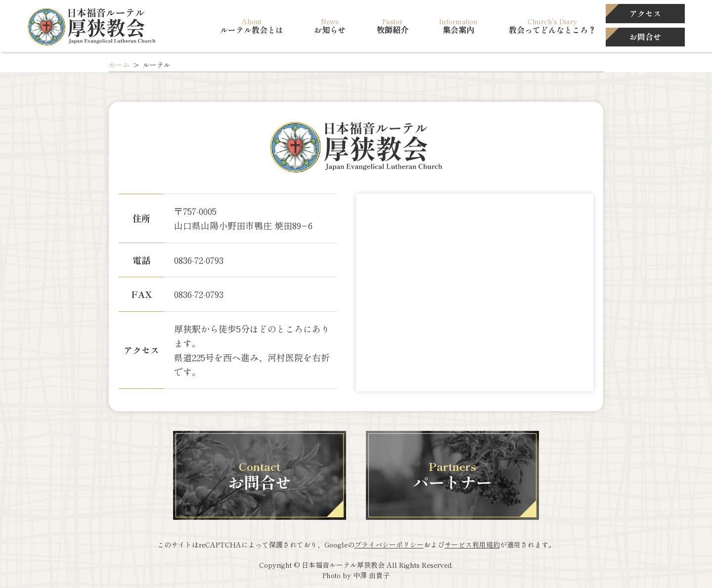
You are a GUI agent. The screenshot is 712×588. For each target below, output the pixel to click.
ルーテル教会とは (252, 30)
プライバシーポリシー (389, 545)
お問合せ (260, 476)
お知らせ (330, 30)
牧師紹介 (393, 30)
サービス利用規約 (472, 545)
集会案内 (458, 30)
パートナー (452, 476)
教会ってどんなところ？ (552, 30)
